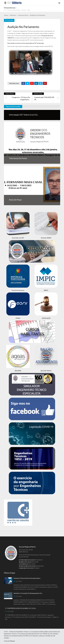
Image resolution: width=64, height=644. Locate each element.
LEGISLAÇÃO (46, 318)
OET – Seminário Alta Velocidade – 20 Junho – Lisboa (17, 10)
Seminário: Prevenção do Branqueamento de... (28, 593)
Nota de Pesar (15, 200)
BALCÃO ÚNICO (46, 371)
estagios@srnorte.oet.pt (26, 568)
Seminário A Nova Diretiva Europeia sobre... (27, 578)
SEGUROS (18, 371)
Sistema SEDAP (46, 238)
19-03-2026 (19, 581)
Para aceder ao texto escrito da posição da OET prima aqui (26, 43)
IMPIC (46, 290)
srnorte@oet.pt (24, 564)
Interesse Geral (23, 15)
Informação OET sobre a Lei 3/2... (24, 115)
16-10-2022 (10, 20)
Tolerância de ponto (18, 158)
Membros (13, 15)
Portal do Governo (18, 290)
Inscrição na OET (18, 238)
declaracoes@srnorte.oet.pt (27, 566)
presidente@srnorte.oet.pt (27, 560)
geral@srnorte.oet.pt (25, 562)
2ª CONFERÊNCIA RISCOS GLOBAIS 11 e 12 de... (21, 608)
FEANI (18, 318)
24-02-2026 (10, 611)
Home (6, 15)
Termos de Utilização (9, 641)
